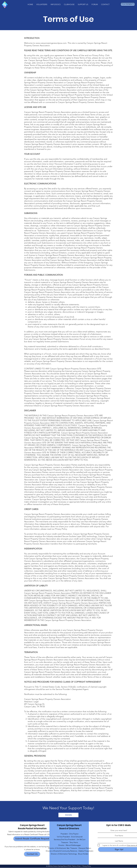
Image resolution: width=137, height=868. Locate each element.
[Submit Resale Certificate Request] (32, 839)
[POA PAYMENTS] (128, 4)
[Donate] (68, 815)
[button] (42, 4)
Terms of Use (76, 866)
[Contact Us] (32, 854)
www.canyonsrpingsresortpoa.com (51, 43)
